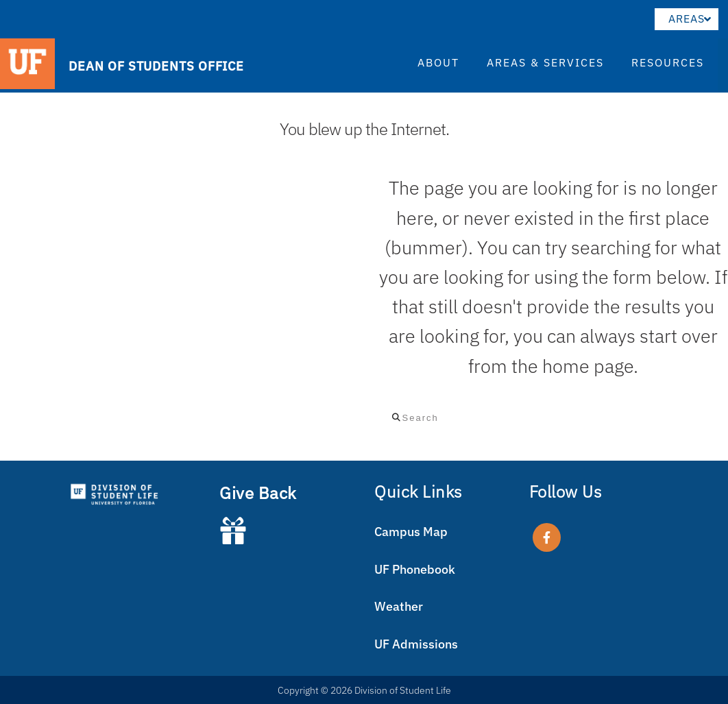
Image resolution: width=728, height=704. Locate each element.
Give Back (258, 493)
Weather (399, 606)
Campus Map (411, 532)
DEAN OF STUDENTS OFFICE (156, 65)
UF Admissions (416, 644)
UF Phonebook (415, 569)
